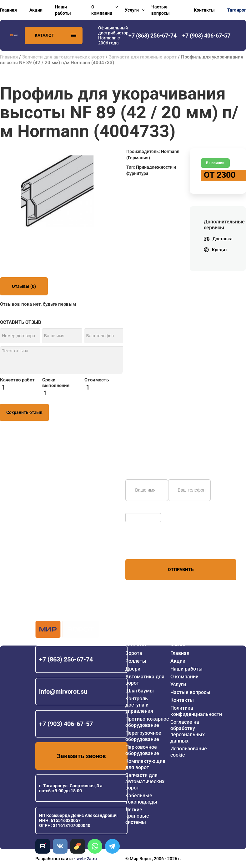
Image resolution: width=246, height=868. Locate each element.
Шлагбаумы (140, 691)
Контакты (204, 10)
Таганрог (237, 10)
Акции (36, 10)
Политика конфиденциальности (196, 711)
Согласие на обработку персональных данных (188, 731)
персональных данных (149, 547)
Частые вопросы (161, 10)
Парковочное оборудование (142, 750)
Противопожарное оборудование (147, 722)
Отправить (181, 569)
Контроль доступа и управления (139, 705)
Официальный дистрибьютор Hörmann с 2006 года (113, 35)
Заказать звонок (81, 756)
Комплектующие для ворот (145, 764)
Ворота (134, 653)
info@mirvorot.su (63, 692)
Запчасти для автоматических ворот (63, 57)
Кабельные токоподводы (141, 799)
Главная (8, 10)
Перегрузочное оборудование (143, 736)
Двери (133, 669)
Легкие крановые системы (137, 816)
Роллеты (136, 661)
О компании (102, 10)
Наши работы (63, 10)
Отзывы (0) (24, 286)
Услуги (132, 10)
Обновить (137, 510)
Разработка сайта (54, 859)
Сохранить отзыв (24, 412)
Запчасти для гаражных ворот (143, 57)
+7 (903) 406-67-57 (66, 724)
